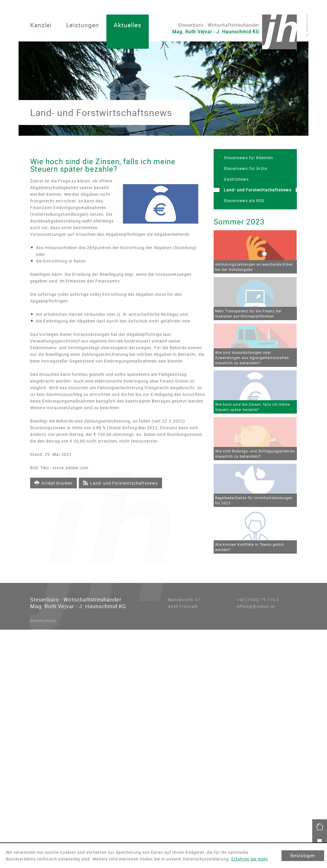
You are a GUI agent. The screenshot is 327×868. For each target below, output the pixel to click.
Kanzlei (41, 25)
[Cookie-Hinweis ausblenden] (303, 856)
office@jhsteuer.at (256, 606)
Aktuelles (128, 25)
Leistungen (83, 25)
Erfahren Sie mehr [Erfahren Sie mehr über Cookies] (250, 859)
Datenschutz (43, 620)
